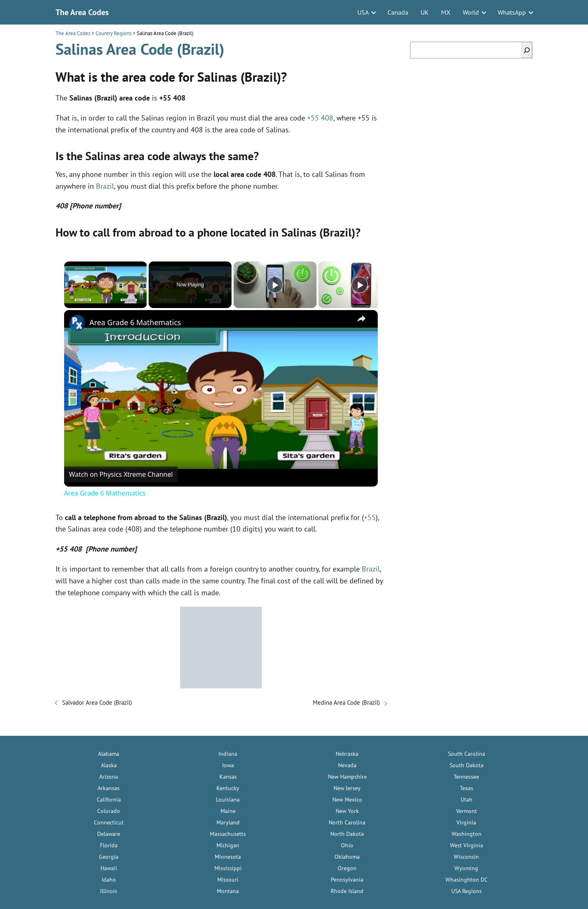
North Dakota (347, 834)
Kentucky (228, 788)
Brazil (105, 186)
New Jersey (347, 788)
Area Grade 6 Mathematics (135, 322)
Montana (228, 891)
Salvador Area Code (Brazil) (97, 702)
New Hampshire (347, 777)
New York (347, 811)
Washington (467, 834)
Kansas (228, 777)
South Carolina (467, 754)
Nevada (347, 765)
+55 (370, 517)
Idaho (109, 880)
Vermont (467, 811)
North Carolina (347, 822)
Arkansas (109, 788)
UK (425, 12)
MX (446, 12)
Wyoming (466, 868)
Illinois (109, 891)
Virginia (466, 822)
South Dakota (467, 765)
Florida (109, 845)
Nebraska (347, 754)
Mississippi (228, 868)
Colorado (109, 811)
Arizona (109, 777)
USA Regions (467, 891)
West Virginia (467, 845)
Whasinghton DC (467, 880)
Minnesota (228, 857)
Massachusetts (228, 834)
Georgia (109, 857)
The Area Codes (82, 12)
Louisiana (228, 800)
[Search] (527, 50)
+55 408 (320, 118)
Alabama (109, 754)
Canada (398, 12)
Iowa (228, 765)
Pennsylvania (347, 880)
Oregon (347, 868)
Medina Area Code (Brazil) (346, 702)
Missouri (228, 880)
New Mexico (347, 800)
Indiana (228, 754)
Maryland (228, 822)
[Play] (275, 285)
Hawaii (109, 868)
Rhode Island (347, 891)
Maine (228, 811)
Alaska (109, 765)
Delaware (109, 834)
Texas (467, 788)
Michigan (228, 845)
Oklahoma (347, 857)
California (109, 800)
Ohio (347, 845)
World (471, 12)
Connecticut (109, 822)
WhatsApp (512, 12)
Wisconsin (466, 857)
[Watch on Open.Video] (121, 474)
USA (363, 12)
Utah (467, 800)
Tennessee (466, 777)
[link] (77, 323)
